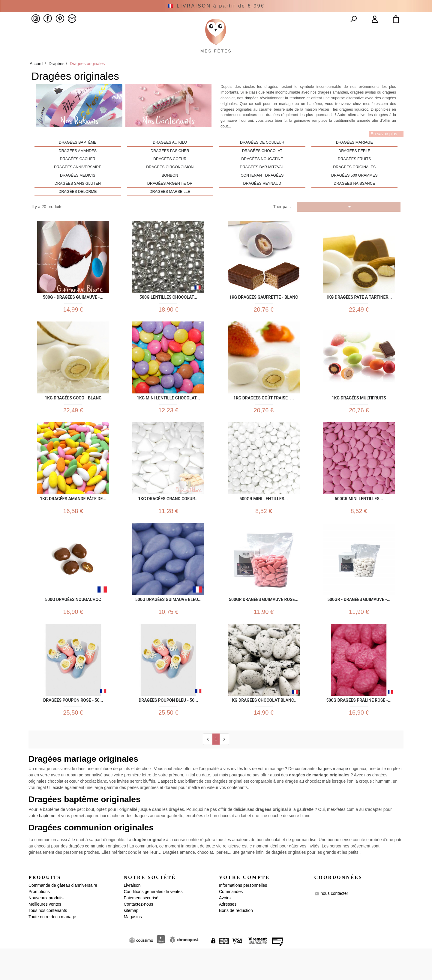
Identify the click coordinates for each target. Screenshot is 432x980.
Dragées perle (354, 165)
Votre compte (244, 909)
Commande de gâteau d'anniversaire (63, 917)
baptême (47, 847)
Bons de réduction (236, 942)
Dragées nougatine (262, 173)
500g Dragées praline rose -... (359, 728)
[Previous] (208, 771)
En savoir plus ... (386, 148)
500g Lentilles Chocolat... (168, 310)
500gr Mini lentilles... (264, 519)
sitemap (131, 942)
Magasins (133, 948)
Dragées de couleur (262, 156)
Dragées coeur (170, 173)
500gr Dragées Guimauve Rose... (264, 623)
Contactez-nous (139, 936)
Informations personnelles (243, 917)
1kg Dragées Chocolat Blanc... (264, 728)
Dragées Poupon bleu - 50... (168, 728)
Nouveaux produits (46, 929)
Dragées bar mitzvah (262, 181)
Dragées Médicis (78, 189)
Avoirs (225, 929)
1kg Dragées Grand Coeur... (168, 519)
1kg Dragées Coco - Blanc (73, 415)
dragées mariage (332, 800)
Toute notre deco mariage (52, 948)
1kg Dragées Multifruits (359, 415)
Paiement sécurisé (141, 929)
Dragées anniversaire (78, 181)
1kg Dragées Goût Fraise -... (264, 415)
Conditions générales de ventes (153, 923)
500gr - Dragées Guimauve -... (359, 623)
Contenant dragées (262, 189)
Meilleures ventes (45, 936)
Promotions (39, 923)
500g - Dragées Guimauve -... (73, 310)
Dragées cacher (78, 173)
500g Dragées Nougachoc (73, 623)
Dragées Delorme (78, 205)
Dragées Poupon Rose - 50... (73, 728)
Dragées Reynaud (262, 197)
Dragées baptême (78, 156)
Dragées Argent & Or (170, 197)
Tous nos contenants (48, 942)
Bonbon (170, 189)
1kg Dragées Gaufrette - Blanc (264, 310)
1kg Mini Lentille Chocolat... (168, 415)
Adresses (228, 936)
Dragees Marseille (170, 205)
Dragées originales (354, 181)
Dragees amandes (78, 165)
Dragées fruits (354, 173)
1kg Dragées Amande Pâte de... (73, 519)
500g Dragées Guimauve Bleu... (168, 623)
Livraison (132, 917)
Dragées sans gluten (78, 197)
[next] (224, 771)
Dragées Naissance (354, 197)
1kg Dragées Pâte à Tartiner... (359, 310)
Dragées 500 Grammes (354, 189)
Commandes (231, 923)
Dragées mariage (354, 156)
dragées (252, 112)
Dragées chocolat (262, 165)
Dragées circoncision (170, 181)
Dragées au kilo (170, 156)
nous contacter (334, 925)
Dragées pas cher (170, 165)
